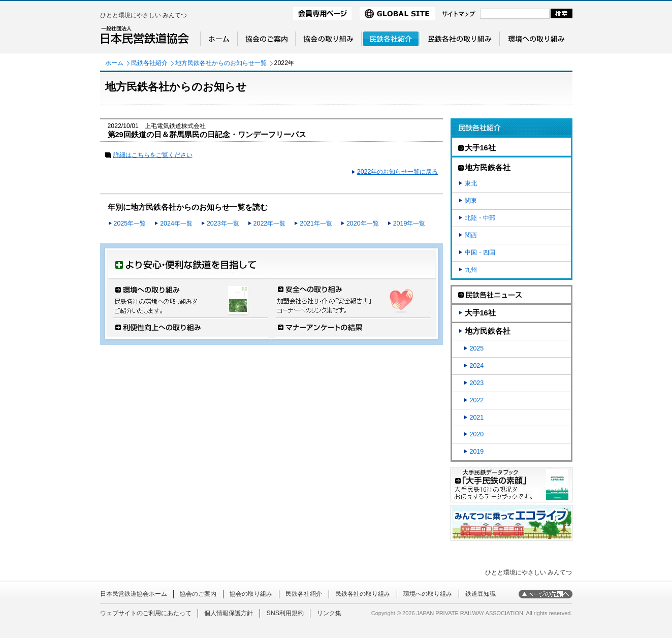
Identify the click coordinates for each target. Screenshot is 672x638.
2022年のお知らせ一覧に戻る (398, 172)
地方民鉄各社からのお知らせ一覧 (221, 63)
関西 (471, 235)
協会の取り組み (251, 594)
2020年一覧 (363, 224)
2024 (477, 366)
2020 (477, 434)
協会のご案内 (198, 594)
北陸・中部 (480, 218)
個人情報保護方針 (229, 613)
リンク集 (329, 613)
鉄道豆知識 (481, 594)
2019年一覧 (409, 224)
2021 (477, 418)
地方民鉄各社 (488, 331)
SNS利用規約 (285, 613)
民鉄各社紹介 (149, 63)
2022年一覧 (270, 224)
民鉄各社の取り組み (363, 594)
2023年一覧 (223, 224)
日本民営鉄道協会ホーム (134, 594)
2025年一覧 (130, 224)
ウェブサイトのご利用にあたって (146, 613)
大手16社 (480, 313)
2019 (477, 452)
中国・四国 (480, 252)
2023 (477, 383)
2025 (477, 348)
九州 (471, 270)
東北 (471, 183)
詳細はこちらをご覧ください (153, 155)
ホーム (114, 63)
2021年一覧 (316, 224)
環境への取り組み (428, 594)
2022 (477, 400)
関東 (471, 201)
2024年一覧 (176, 224)
